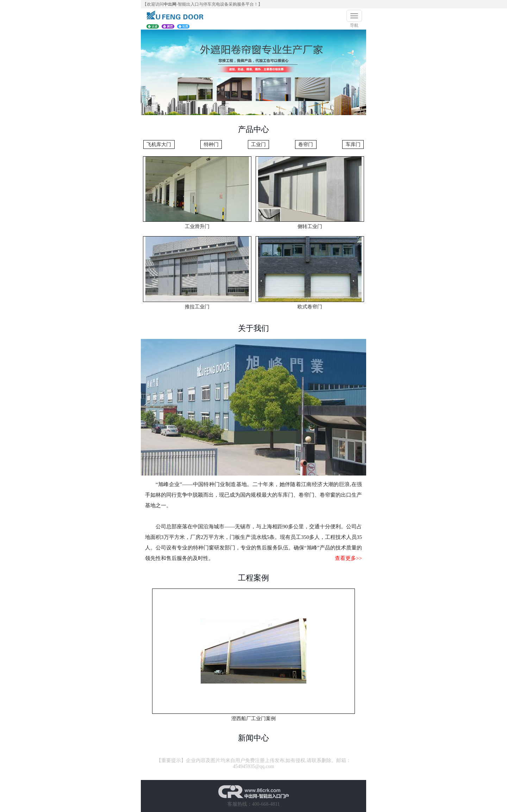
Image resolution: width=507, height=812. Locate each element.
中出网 (170, 4)
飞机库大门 (159, 144)
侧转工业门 (310, 226)
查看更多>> (348, 558)
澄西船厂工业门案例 (254, 719)
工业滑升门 (197, 226)
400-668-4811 (266, 804)
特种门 (211, 144)
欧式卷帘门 (310, 307)
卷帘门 (306, 144)
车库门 (353, 144)
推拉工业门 (197, 307)
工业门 (258, 144)
